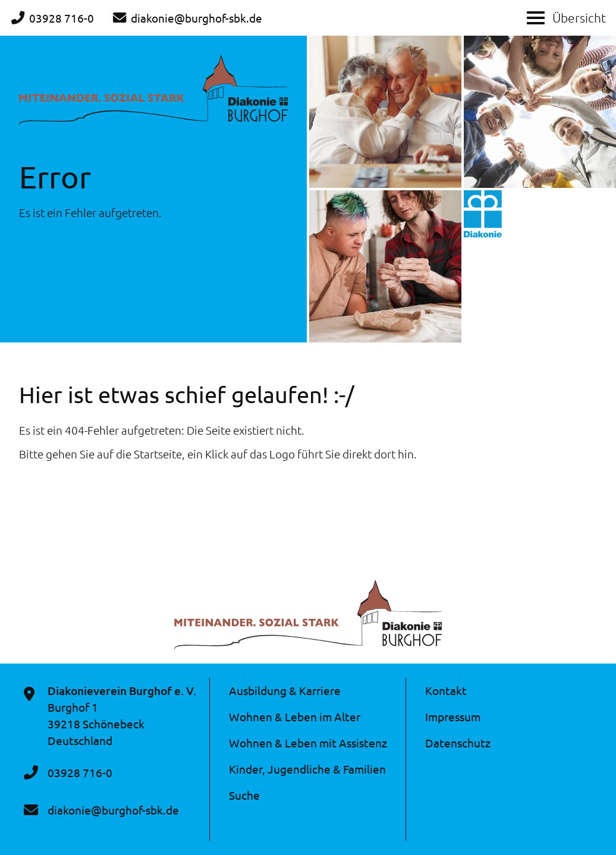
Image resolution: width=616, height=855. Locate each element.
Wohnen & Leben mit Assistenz (308, 743)
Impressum (453, 716)
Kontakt (446, 690)
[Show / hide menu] (536, 17)
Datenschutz (458, 743)
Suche (244, 795)
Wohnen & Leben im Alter (295, 716)
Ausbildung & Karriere (285, 690)
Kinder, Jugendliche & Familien (307, 769)
